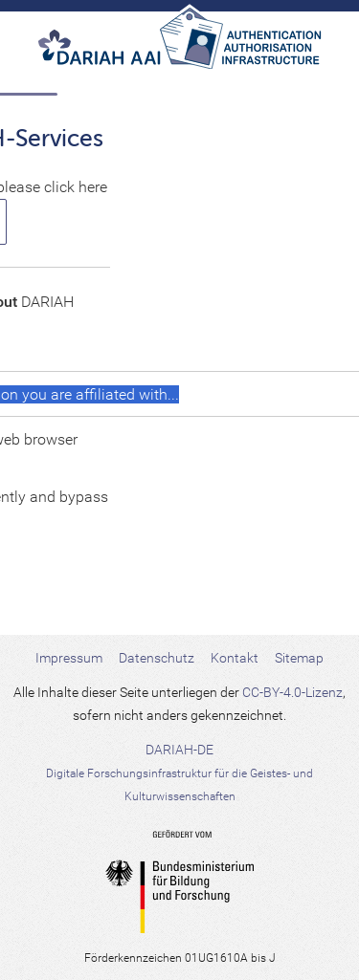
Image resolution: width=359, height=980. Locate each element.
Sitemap (299, 658)
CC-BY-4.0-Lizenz (292, 692)
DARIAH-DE (179, 773)
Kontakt (235, 658)
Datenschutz (157, 658)
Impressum (69, 658)
